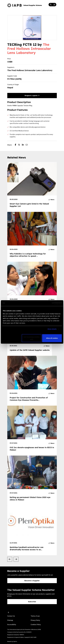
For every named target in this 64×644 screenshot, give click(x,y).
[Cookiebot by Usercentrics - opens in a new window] (53, 303)
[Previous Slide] (10, 559)
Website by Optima (12, 641)
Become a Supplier (32, 581)
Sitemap (10, 620)
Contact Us (11, 616)
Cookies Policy (36, 625)
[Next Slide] (16, 559)
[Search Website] (51, 5)
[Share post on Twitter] (20, 145)
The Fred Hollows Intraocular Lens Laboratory (29, 49)
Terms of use (35, 616)
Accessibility (12, 625)
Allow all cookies (52, 338)
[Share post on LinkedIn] (24, 145)
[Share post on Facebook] (16, 145)
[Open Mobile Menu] (54, 5)
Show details (52, 329)
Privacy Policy (35, 620)
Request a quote (32, 96)
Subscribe (32, 602)
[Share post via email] (28, 145)
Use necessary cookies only (32, 338)
